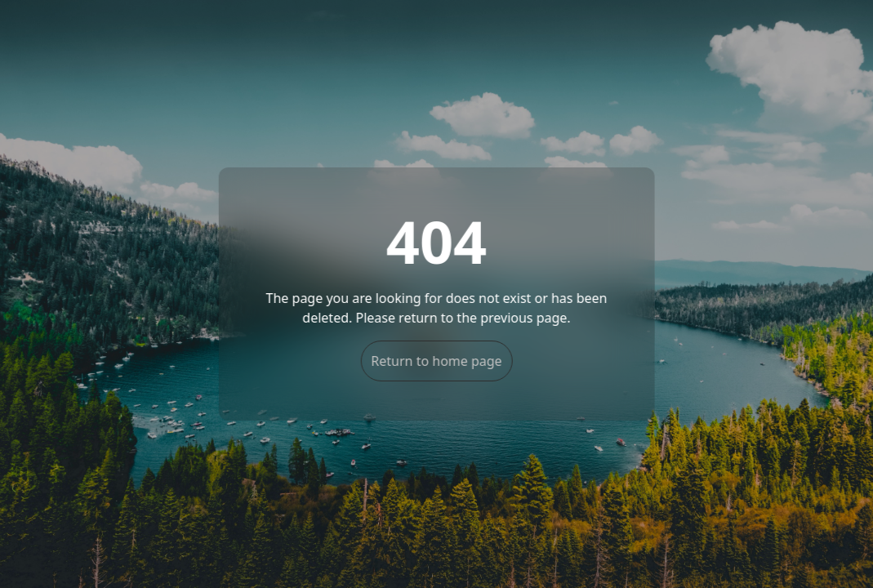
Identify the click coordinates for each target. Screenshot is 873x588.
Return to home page (436, 361)
